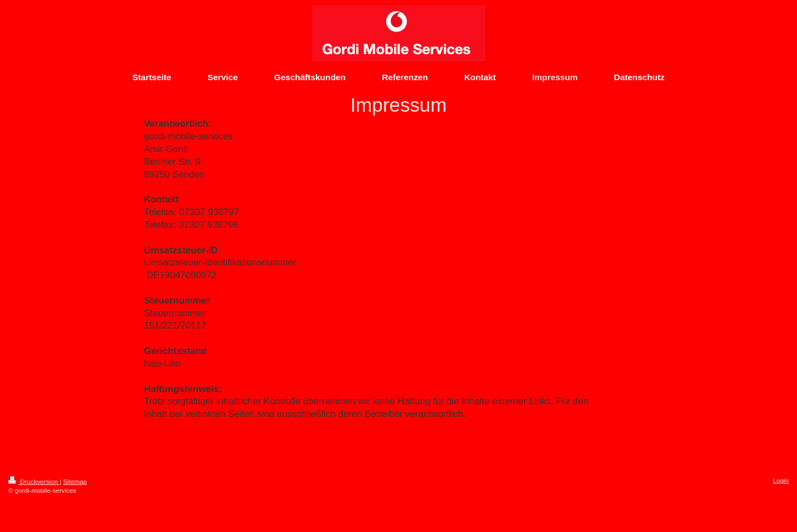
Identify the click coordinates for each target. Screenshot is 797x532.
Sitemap (75, 481)
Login (781, 480)
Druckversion (34, 481)
